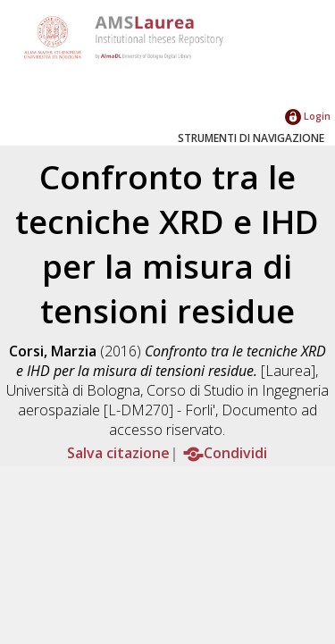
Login (308, 116)
